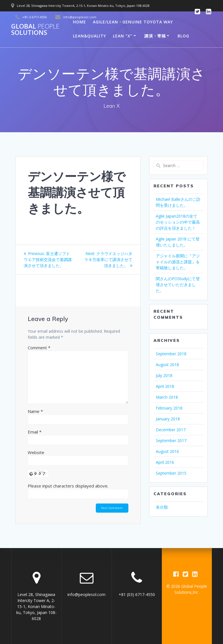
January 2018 (168, 419)
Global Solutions (35, 30)
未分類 (162, 507)
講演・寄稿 (155, 36)
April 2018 (165, 386)
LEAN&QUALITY (89, 36)
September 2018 (171, 354)
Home (79, 22)
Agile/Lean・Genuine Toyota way (133, 22)
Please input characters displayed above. (68, 486)
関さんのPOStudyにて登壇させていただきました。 (178, 285)
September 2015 (171, 473)
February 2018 (169, 408)
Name (35, 411)
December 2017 (171, 430)
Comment (39, 348)
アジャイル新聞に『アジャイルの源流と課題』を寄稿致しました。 (178, 262)
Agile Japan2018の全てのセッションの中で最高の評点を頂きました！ (178, 222)
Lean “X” (123, 36)
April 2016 (165, 462)
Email (35, 432)
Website (36, 452)
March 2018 (167, 397)
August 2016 (167, 451)
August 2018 (167, 365)
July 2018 (164, 375)
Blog (183, 36)
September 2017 (171, 441)
